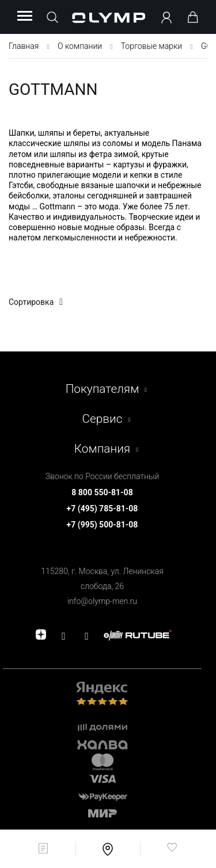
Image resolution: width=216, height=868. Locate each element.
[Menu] (25, 17)
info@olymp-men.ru (102, 601)
